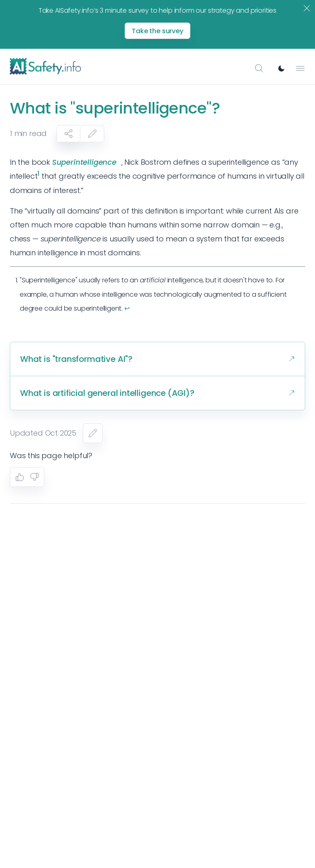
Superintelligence (84, 162)
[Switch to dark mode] (281, 68)
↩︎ (127, 308)
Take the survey (157, 31)
